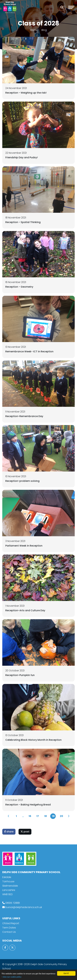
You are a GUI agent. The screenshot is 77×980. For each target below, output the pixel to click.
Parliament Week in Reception (24, 546)
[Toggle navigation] (71, 7)
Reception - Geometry (19, 287)
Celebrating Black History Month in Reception (33, 740)
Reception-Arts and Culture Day (25, 610)
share (9, 832)
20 (61, 816)
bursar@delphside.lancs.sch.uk (24, 907)
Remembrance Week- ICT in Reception (29, 351)
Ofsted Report (11, 923)
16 (30, 816)
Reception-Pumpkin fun (20, 675)
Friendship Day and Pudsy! (22, 157)
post (25, 832)
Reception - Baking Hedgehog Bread (28, 805)
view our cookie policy (12, 977)
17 (38, 816)
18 (46, 816)
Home (34, 30)
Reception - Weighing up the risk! (26, 93)
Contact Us (9, 932)
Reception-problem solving (22, 481)
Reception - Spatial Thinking (23, 222)
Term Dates (9, 928)
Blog (44, 30)
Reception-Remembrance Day (24, 416)
